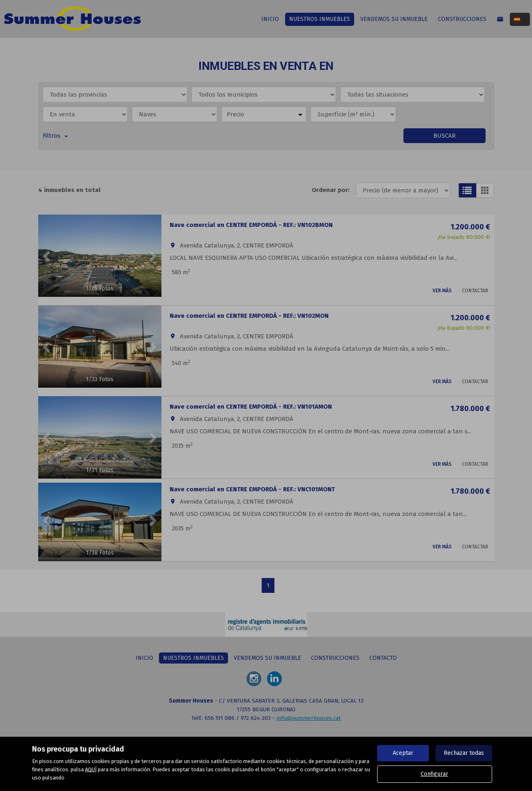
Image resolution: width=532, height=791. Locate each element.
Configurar (434, 774)
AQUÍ (91, 769)
